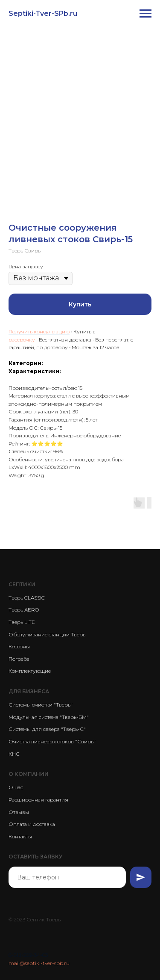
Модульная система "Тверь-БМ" (49, 717)
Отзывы (19, 812)
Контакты (20, 836)
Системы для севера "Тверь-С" (47, 729)
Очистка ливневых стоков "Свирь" (52, 741)
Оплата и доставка (32, 824)
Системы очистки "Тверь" (41, 705)
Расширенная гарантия (38, 800)
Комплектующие (30, 671)
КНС (14, 754)
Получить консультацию (39, 331)
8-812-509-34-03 (28, 955)
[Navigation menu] (145, 14)
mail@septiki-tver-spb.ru (39, 963)
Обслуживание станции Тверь (47, 634)
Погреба (19, 659)
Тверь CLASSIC (27, 598)
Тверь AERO (24, 610)
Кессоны (19, 646)
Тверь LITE (22, 622)
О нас (16, 787)
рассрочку (22, 340)
